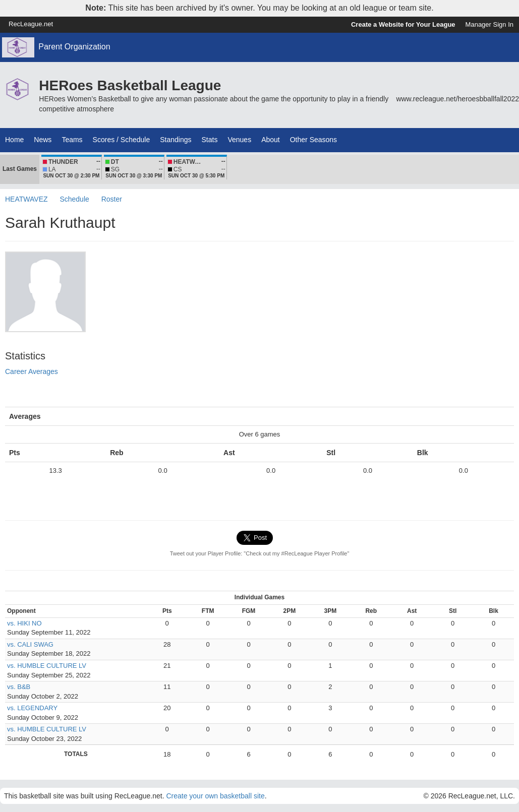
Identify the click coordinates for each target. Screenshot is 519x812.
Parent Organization (74, 47)
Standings (176, 140)
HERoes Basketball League (130, 85)
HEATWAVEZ (26, 199)
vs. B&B (19, 687)
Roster (112, 199)
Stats (210, 140)
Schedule (74, 199)
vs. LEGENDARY (32, 708)
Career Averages (32, 371)
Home (14, 140)
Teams (72, 140)
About (271, 140)
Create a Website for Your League (403, 24)
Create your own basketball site (215, 796)
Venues (239, 140)
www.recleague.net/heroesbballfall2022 (457, 99)
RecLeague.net (31, 24)
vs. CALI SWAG (30, 644)
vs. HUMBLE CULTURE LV (47, 666)
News (43, 140)
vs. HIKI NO (24, 623)
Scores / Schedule (122, 140)
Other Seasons (313, 140)
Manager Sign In (489, 24)
